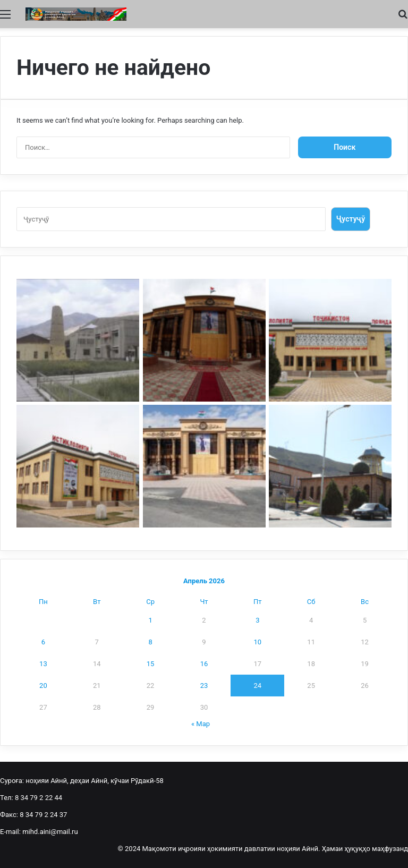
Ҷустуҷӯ (351, 219)
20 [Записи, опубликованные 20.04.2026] (43, 686)
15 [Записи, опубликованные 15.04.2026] (151, 664)
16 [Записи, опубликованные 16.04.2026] (204, 664)
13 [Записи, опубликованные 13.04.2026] (43, 664)
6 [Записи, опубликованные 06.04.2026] (43, 642)
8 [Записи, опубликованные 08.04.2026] (150, 642)
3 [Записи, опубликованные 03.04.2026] (257, 620)
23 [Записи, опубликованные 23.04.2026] (204, 686)
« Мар (201, 724)
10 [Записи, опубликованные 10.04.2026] (257, 642)
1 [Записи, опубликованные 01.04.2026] (150, 620)
